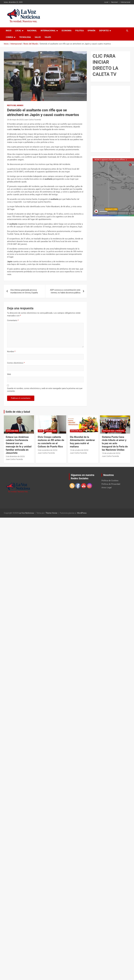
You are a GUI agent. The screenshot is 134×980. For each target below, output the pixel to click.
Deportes (104, 31)
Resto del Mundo (15, 105)
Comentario (13, 320)
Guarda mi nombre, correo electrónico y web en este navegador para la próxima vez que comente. (45, 390)
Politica (80, 31)
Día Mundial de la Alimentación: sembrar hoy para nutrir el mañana (82, 442)
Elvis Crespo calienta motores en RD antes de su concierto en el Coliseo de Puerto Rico (51, 442)
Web (9, 374)
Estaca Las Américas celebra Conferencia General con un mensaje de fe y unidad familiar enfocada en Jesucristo (19, 445)
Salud (38, 37)
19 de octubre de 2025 (79, 450)
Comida (9, 37)
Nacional (114, 2)
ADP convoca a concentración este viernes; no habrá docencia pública (65, 291)
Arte (40, 431)
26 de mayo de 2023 (15, 120)
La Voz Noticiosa (26, 513)
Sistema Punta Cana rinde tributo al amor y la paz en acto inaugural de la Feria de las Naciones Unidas (115, 443)
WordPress (82, 513)
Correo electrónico (16, 363)
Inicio (9, 31)
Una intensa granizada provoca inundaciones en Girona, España (24, 291)
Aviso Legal (107, 488)
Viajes (48, 37)
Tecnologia (25, 37)
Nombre (11, 352)
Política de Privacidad (111, 484)
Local (106, 2)
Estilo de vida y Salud (18, 412)
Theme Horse (51, 513)
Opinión (91, 31)
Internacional (125, 2)
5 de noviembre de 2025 (47, 450)
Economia (67, 31)
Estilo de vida (12, 431)
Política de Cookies (110, 481)
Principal (120, 431)
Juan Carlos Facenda (33, 120)
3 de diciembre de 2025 (15, 456)
